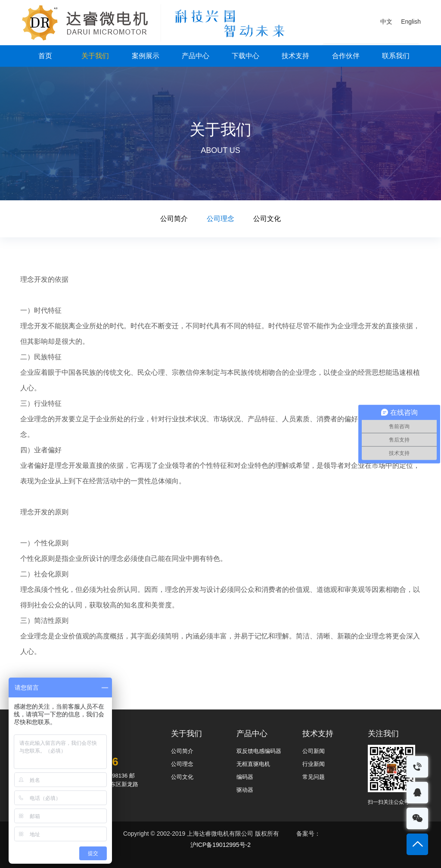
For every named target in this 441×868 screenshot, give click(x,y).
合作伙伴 (346, 56)
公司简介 (174, 219)
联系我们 (396, 56)
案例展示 (146, 56)
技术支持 (295, 56)
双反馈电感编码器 (259, 751)
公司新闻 (314, 751)
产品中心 (196, 56)
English (411, 22)
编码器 (245, 777)
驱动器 (245, 790)
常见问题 (314, 777)
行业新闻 (314, 764)
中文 (386, 22)
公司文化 (267, 219)
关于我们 (95, 56)
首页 (45, 56)
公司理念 (220, 219)
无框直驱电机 (253, 764)
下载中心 (245, 56)
